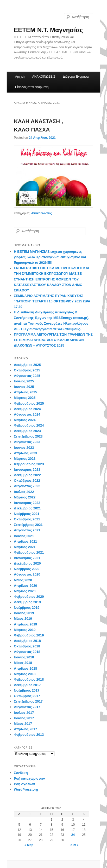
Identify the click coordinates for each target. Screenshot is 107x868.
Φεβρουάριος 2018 (29, 679)
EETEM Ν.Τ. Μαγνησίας (48, 30)
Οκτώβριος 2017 (27, 696)
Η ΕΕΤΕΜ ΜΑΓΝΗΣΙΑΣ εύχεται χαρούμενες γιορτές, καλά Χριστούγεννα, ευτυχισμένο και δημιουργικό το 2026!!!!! (50, 257)
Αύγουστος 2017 (27, 707)
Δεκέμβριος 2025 (27, 365)
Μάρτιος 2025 (25, 398)
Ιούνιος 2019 (24, 613)
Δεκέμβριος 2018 (27, 641)
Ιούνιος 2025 (24, 387)
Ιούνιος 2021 (24, 536)
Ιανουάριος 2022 (27, 503)
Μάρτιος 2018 (25, 674)
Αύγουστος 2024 (27, 414)
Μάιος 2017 (23, 724)
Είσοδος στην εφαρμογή (32, 87)
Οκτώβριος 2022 (27, 481)
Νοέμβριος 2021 (27, 514)
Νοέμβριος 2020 (27, 569)
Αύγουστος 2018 (27, 652)
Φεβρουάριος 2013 (29, 735)
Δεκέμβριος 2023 (27, 431)
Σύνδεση (21, 773)
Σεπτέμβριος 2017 (28, 701)
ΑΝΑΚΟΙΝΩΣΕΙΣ (44, 77)
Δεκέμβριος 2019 (27, 602)
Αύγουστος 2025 (27, 376)
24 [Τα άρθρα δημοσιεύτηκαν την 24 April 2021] (73, 835)
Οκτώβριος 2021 (27, 519)
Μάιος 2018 (23, 663)
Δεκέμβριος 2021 (27, 508)
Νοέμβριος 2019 (27, 608)
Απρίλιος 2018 (25, 668)
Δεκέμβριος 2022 (27, 475)
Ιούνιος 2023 (24, 448)
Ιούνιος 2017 (24, 718)
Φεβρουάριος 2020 (29, 597)
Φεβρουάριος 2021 (29, 552)
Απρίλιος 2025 (25, 392)
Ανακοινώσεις (41, 213)
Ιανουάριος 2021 (27, 558)
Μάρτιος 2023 (25, 459)
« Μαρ (29, 845)
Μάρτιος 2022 (25, 497)
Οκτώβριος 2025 (27, 370)
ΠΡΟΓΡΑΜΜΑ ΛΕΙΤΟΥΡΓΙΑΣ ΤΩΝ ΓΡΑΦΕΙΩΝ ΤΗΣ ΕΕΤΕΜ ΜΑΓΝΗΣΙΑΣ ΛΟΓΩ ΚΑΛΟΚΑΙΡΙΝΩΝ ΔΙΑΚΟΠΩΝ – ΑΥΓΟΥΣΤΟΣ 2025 (53, 340)
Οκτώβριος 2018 (27, 646)
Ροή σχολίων (24, 784)
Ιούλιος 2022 (24, 492)
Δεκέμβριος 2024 (27, 409)
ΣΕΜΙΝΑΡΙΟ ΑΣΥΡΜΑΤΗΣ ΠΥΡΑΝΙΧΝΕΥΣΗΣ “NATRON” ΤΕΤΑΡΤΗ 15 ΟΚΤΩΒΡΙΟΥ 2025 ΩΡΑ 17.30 (52, 301)
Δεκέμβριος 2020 (27, 563)
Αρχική (20, 77)
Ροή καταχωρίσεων (29, 778)
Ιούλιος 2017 (24, 713)
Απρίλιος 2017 (25, 729)
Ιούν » (74, 845)
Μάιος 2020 (23, 580)
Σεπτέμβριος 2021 (28, 525)
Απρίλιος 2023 (25, 453)
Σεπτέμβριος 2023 (28, 436)
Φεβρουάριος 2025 (29, 403)
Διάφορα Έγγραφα (76, 77)
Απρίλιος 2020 (25, 586)
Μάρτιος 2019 (25, 630)
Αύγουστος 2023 (27, 442)
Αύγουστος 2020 (27, 574)
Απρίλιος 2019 (25, 624)
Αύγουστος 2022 (27, 486)
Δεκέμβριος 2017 (27, 685)
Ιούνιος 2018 (24, 657)
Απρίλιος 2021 (25, 541)
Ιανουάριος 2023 (27, 470)
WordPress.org (26, 789)
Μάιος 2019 (23, 619)
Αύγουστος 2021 (27, 530)
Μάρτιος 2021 (25, 547)
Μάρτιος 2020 (25, 591)
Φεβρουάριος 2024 (29, 425)
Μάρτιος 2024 (25, 420)
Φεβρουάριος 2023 (29, 464)
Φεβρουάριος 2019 (29, 635)
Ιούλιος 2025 (24, 381)
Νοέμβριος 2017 (27, 690)
